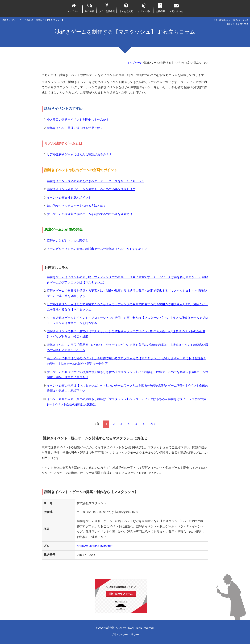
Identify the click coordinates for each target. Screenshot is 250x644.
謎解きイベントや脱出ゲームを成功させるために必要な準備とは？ (91, 189)
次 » (153, 424)
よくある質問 (126, 11)
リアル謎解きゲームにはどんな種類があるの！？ (79, 155)
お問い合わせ (176, 11)
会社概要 (160, 11)
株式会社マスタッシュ (117, 628)
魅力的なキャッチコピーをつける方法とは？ (76, 206)
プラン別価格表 (107, 11)
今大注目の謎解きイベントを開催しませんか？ (78, 120)
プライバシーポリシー (125, 635)
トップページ (74, 11)
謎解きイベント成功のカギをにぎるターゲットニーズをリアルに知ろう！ (96, 181)
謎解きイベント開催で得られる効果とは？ (75, 128)
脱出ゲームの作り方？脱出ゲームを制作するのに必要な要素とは (90, 214)
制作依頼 (90, 11)
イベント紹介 (144, 11)
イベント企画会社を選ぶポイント (69, 198)
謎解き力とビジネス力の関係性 (68, 241)
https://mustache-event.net (95, 546)
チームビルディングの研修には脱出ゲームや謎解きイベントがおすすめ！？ (97, 249)
